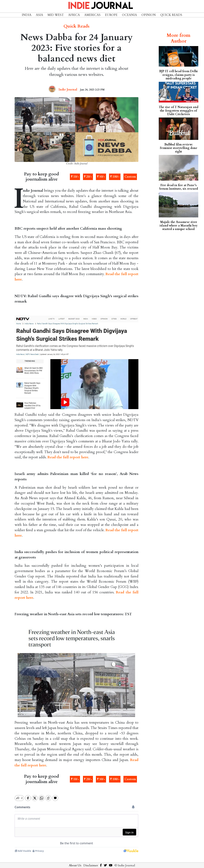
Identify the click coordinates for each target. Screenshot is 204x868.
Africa (74, 15)
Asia (39, 15)
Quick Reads (171, 15)
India (27, 15)
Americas (92, 15)
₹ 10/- (75, 177)
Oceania (129, 15)
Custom (130, 177)
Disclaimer (91, 862)
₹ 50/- (101, 177)
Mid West (56, 15)
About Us (75, 862)
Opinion (149, 15)
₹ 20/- (88, 177)
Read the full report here (68, 457)
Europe (111, 15)
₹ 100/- (115, 177)
